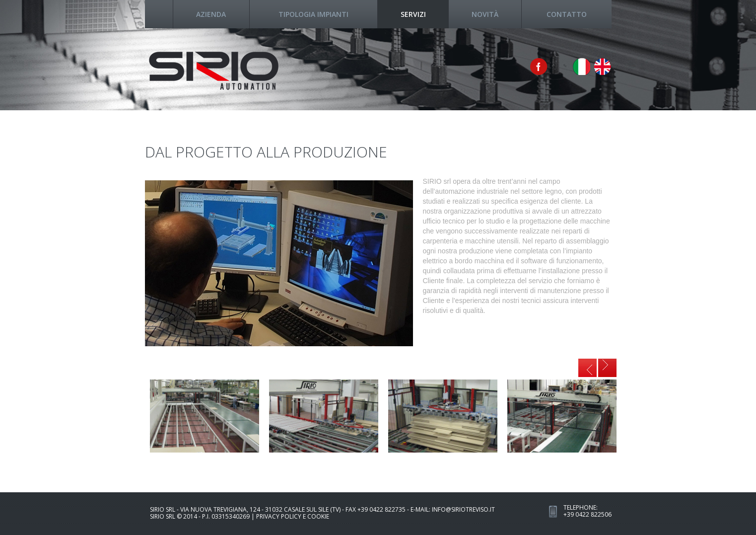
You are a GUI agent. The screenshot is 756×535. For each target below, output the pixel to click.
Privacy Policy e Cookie (293, 516)
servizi (413, 14)
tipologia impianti (313, 14)
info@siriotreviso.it (463, 509)
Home (159, 14)
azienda (211, 14)
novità (485, 14)
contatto (567, 14)
